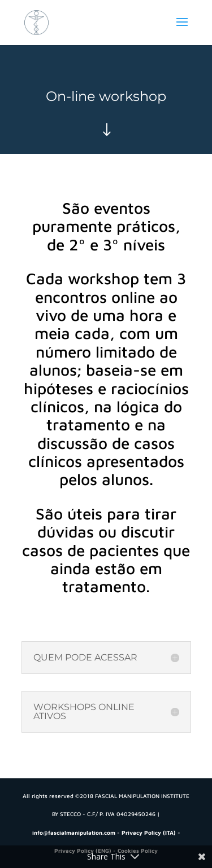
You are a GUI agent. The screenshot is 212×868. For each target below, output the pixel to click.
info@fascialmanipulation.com (74, 832)
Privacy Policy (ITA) (149, 832)
